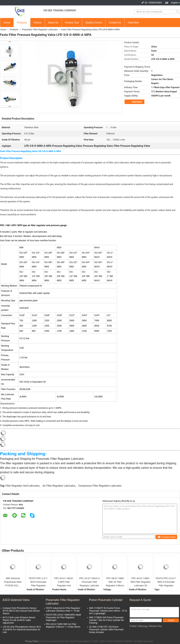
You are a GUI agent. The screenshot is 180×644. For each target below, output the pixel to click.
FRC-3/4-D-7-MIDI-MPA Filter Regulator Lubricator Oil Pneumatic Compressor (141, 582)
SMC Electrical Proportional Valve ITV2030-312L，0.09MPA (13, 582)
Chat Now (133, 23)
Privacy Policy (32, 641)
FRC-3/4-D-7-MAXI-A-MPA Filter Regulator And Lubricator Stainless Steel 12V (64, 582)
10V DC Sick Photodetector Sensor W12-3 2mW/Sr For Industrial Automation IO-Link (22, 630)
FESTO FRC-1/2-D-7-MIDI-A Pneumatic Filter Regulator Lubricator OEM (166, 582)
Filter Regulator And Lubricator (22, 486)
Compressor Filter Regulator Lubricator (100, 486)
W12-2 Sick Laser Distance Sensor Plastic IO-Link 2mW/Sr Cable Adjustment (19, 620)
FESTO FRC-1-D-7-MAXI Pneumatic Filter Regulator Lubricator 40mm (38, 582)
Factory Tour (72, 23)
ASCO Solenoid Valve (16, 600)
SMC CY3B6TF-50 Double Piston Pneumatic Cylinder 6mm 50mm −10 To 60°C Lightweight (108, 611)
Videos (38, 23)
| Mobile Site (155, 626)
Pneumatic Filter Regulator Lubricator (40, 30)
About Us (53, 23)
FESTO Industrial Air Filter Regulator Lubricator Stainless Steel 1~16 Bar (63, 609)
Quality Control (94, 23)
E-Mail (133, 626)
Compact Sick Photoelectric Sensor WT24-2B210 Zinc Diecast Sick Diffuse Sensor (21, 611)
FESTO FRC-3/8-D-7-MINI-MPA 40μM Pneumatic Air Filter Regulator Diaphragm (63, 617)
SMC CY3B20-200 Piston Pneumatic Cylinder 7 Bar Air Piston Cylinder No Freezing (106, 620)
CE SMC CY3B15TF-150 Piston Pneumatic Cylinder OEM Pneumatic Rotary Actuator (106, 630)
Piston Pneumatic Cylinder (106, 600)
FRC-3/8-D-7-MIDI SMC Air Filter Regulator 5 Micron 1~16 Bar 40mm (115, 582)
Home (7, 23)
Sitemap (143, 626)
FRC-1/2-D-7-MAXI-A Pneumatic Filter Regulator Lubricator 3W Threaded (89, 582)
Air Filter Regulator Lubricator (59, 486)
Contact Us (115, 23)
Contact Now (166, 537)
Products (22, 23)
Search (178, 12)
